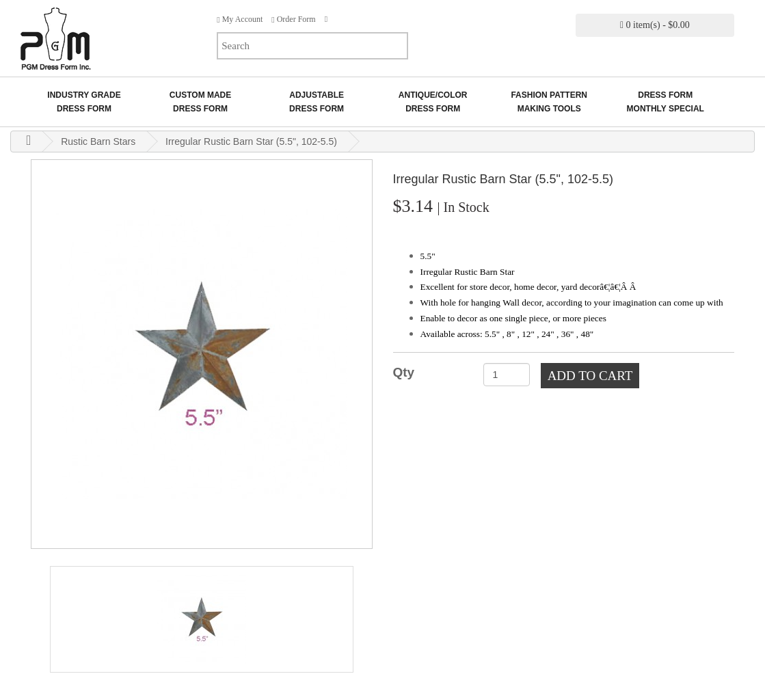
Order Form (293, 19)
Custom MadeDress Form (200, 102)
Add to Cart (590, 376)
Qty (404, 372)
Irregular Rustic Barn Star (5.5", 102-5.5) (251, 142)
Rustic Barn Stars (98, 142)
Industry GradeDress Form (84, 102)
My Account (240, 19)
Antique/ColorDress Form (433, 102)
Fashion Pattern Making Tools (549, 102)
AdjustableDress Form (317, 102)
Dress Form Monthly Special (666, 102)
